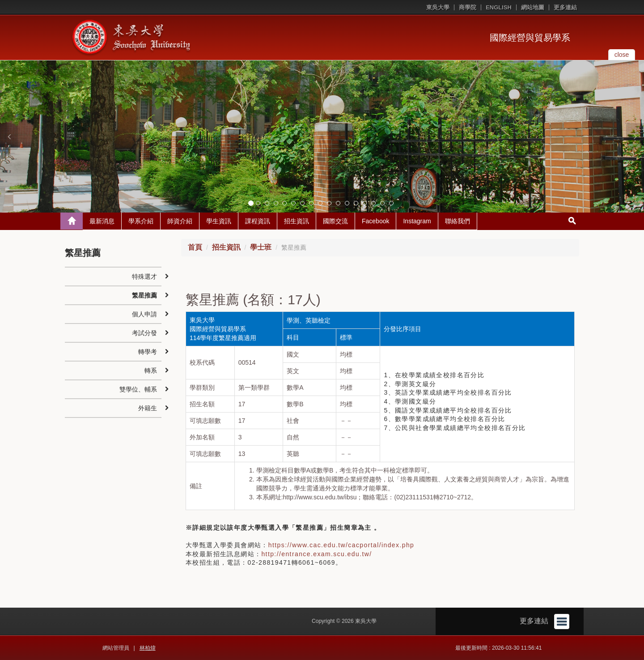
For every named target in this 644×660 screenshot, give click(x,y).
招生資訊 (297, 221)
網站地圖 (533, 7)
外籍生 (148, 408)
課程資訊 (258, 221)
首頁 (195, 247)
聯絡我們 (458, 221)
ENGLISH (499, 7)
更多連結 (565, 7)
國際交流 (335, 221)
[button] (9, 136)
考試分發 (144, 333)
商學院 (468, 7)
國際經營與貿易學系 (530, 38)
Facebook (375, 221)
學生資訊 (219, 221)
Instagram (417, 221)
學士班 (261, 247)
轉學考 (148, 352)
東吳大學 (438, 7)
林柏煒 (148, 648)
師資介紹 (180, 221)
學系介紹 (141, 221)
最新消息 (102, 221)
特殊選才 (144, 277)
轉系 (151, 370)
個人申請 (144, 314)
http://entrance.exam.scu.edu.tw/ (316, 554)
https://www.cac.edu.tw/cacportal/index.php (341, 545)
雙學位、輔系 (138, 389)
